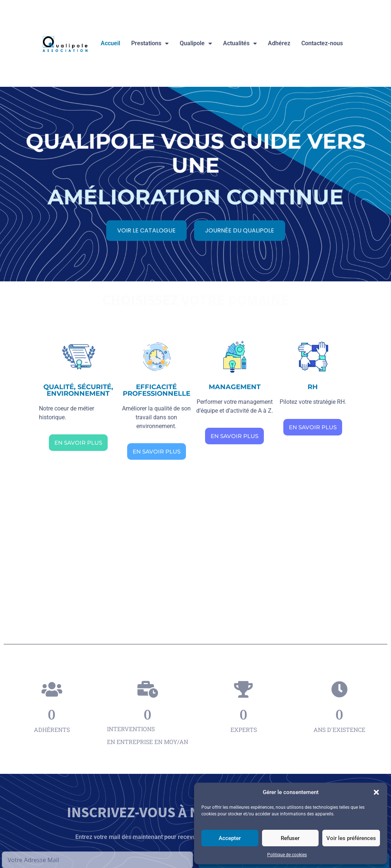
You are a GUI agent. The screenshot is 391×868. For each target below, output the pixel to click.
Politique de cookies (287, 855)
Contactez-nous (322, 43)
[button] (376, 792)
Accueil (110, 43)
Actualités (240, 43)
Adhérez (279, 43)
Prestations (150, 43)
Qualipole (196, 43)
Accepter (230, 838)
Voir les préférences (351, 838)
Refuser (290, 838)
